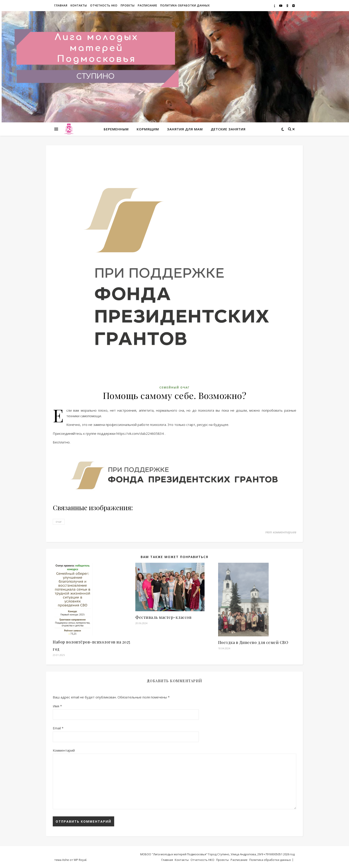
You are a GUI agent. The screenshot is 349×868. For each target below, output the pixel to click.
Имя (57, 706)
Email (58, 728)
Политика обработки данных (185, 5)
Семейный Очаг (174, 387)
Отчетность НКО (104, 5)
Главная (61, 5)
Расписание (147, 5)
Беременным (116, 129)
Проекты (128, 5)
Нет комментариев (281, 532)
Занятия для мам (185, 129)
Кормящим (148, 129)
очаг (59, 522)
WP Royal (80, 860)
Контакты (79, 5)
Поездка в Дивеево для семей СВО (253, 642)
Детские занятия (228, 129)
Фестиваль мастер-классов (163, 617)
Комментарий (64, 750)
